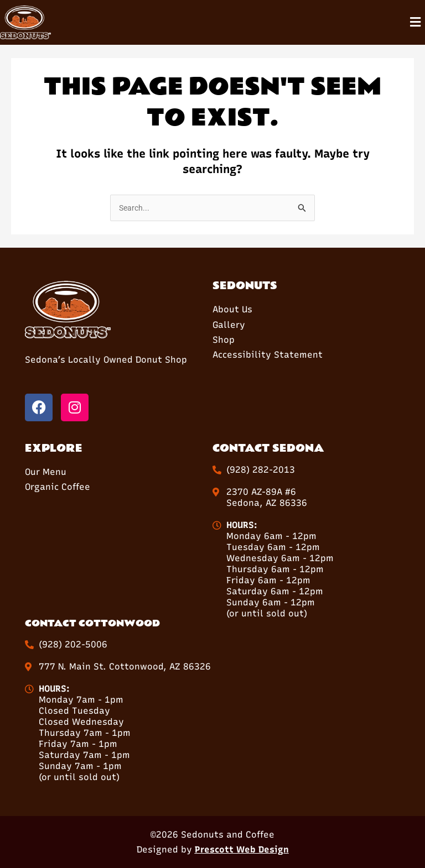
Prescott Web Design (242, 849)
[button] (416, 23)
